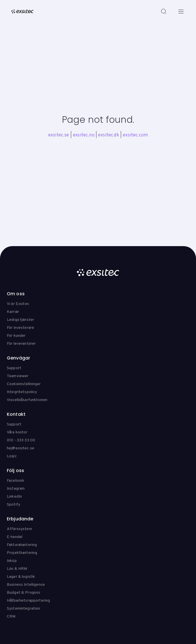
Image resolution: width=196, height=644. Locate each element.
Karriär (13, 312)
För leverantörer (21, 344)
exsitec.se (59, 135)
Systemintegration (23, 609)
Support (14, 368)
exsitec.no (84, 135)
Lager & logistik (21, 577)
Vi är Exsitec (18, 304)
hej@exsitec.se (21, 448)
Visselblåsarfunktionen (27, 400)
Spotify (13, 505)
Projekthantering (22, 553)
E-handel (15, 537)
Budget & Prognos (24, 593)
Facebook (15, 481)
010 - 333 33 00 (21, 440)
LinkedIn (14, 497)
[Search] (164, 11)
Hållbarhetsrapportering (28, 601)
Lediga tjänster (20, 320)
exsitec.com (135, 135)
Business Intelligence (26, 585)
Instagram (16, 489)
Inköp (12, 561)
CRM (11, 617)
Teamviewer (18, 376)
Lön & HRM (17, 569)
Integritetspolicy (22, 392)
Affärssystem (19, 529)
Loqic (12, 456)
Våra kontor (17, 432)
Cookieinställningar (24, 384)
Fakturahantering (22, 545)
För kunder (16, 336)
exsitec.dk (109, 135)
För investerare (20, 328)
